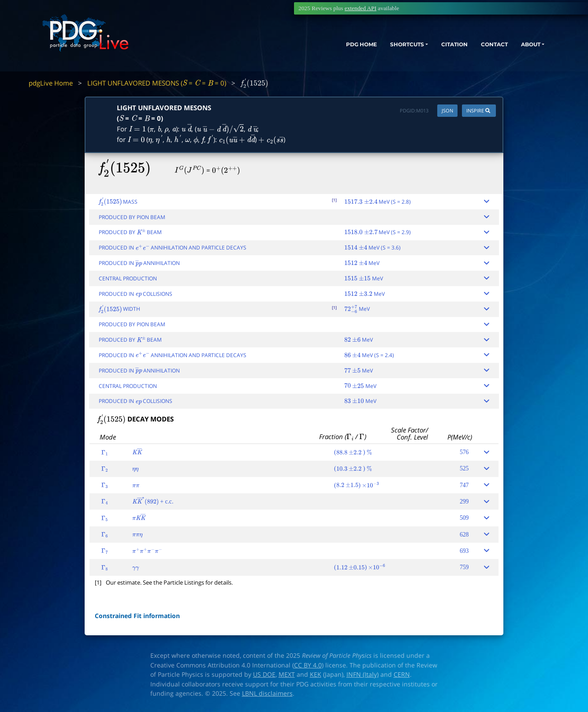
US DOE (264, 675)
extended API (361, 8)
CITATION (432, 47)
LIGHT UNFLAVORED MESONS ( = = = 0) (157, 83)
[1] (334, 200)
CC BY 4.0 (308, 665)
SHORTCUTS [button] (376, 47)
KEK (316, 675)
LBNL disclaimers (267, 693)
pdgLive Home (51, 83)
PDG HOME (322, 47)
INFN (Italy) (363, 675)
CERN (402, 675)
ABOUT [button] (520, 47)
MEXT (287, 675)
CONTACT (478, 47)
